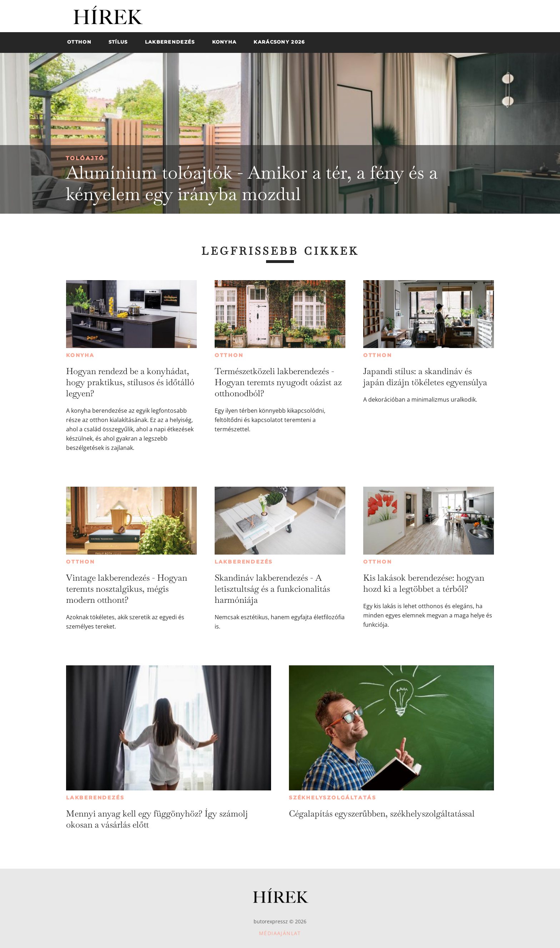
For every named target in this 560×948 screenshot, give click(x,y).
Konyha (80, 355)
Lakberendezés (244, 562)
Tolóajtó (85, 158)
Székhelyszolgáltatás (333, 798)
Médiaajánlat (280, 933)
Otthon (229, 355)
